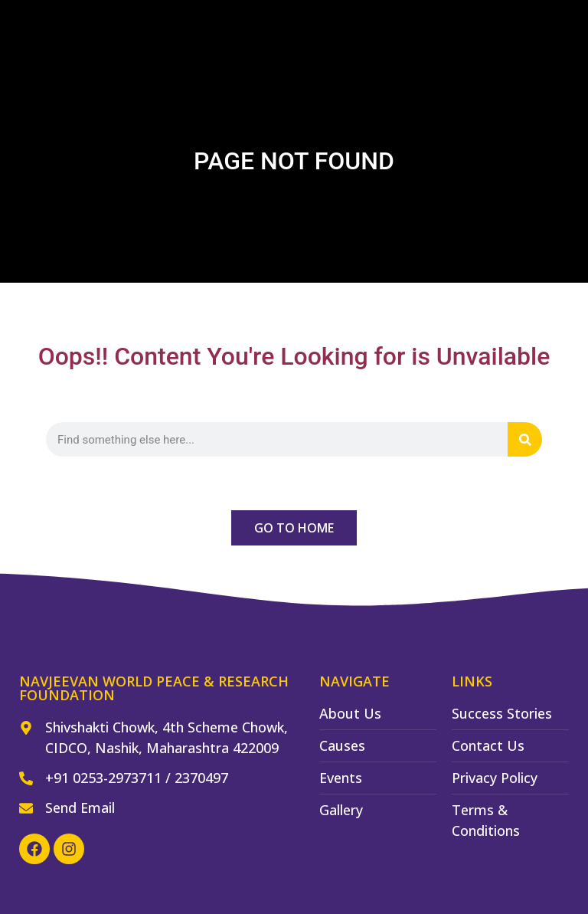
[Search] (525, 439)
